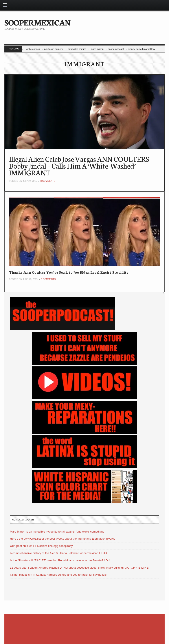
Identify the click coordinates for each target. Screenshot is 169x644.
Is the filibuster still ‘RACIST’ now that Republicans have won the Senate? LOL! (60, 560)
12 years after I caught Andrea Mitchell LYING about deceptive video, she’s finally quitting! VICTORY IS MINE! (80, 568)
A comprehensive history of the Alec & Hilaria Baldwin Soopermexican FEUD (58, 553)
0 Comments (48, 279)
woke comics (33, 49)
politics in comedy (54, 49)
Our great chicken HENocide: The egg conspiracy (41, 546)
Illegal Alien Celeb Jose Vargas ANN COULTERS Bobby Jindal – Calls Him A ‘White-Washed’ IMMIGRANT (79, 165)
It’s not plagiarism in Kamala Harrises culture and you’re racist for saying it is (58, 575)
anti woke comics (77, 49)
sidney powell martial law (142, 49)
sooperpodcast (116, 49)
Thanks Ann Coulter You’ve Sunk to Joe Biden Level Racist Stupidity (69, 272)
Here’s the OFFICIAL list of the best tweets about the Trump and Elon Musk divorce (63, 539)
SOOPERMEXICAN (37, 22)
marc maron (97, 49)
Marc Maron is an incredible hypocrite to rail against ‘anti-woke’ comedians (57, 532)
